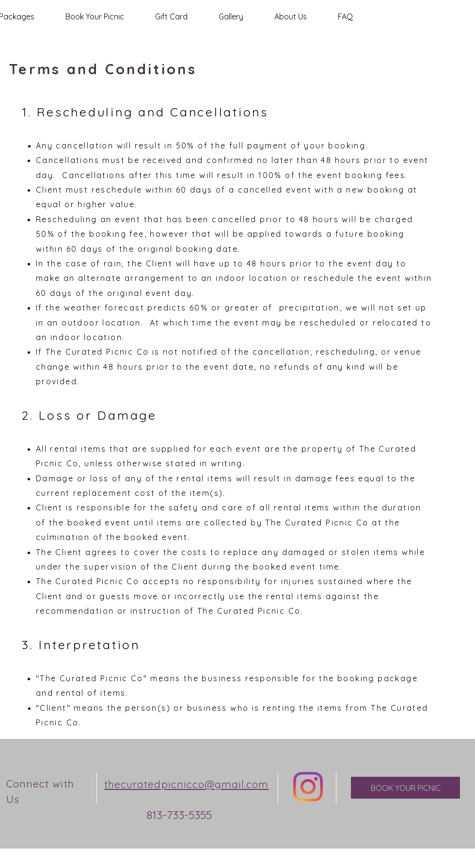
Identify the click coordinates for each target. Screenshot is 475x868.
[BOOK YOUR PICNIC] (405, 788)
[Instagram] (308, 787)
